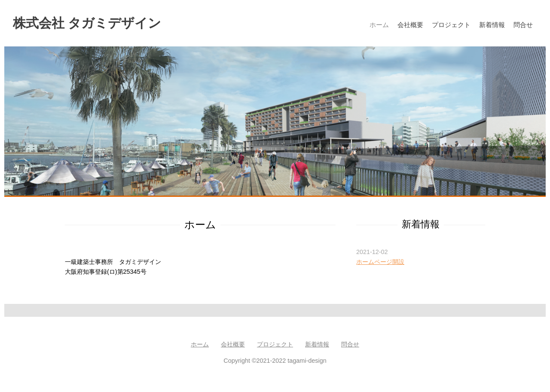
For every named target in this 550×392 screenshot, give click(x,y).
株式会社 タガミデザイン (87, 23)
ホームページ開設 (380, 262)
